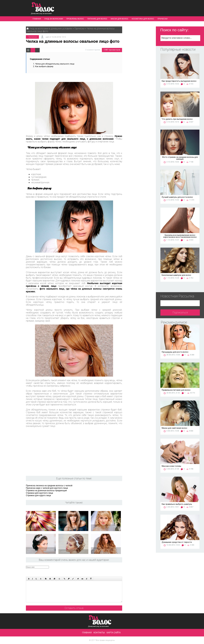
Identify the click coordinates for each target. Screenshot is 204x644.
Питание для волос (97, 19)
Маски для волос (119, 19)
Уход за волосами (54, 19)
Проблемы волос (75, 19)
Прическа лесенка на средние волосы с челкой (49, 486)
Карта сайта (114, 633)
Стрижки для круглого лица (39, 493)
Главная (37, 19)
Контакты (99, 633)
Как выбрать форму (44, 66)
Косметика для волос (143, 19)
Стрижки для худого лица (38, 495)
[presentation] (75, 571)
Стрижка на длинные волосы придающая (46, 490)
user (47, 37)
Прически (162, 19)
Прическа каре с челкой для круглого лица (47, 488)
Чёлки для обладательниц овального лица (55, 64)
